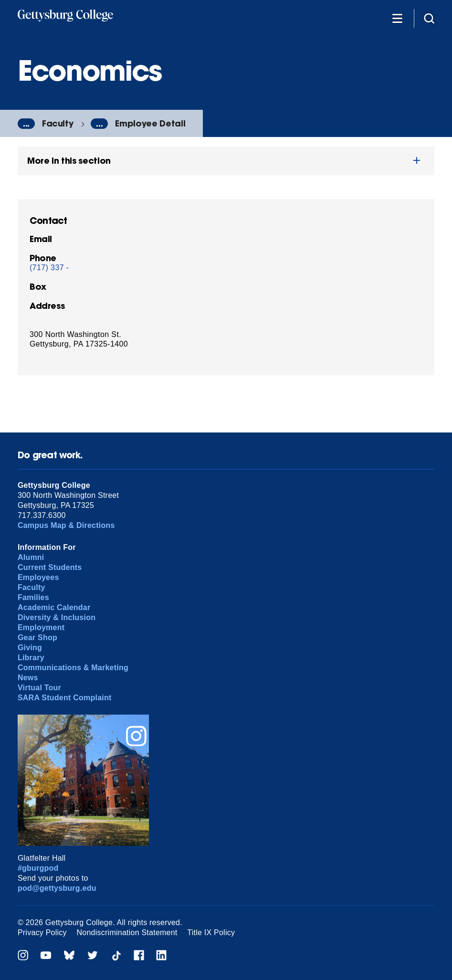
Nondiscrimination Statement (127, 933)
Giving (30, 648)
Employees (38, 577)
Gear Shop (37, 638)
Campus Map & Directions (66, 525)
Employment (41, 627)
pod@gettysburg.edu (57, 888)
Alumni (31, 557)
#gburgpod (38, 868)
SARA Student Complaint (65, 698)
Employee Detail (150, 123)
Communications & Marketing (73, 668)
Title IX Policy (211, 933)
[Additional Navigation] (397, 18)
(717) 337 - (49, 268)
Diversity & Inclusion (57, 617)
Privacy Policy (42, 933)
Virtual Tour (39, 688)
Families (33, 597)
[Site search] (429, 18)
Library (31, 658)
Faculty (58, 123)
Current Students (50, 567)
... (26, 124)
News (28, 678)
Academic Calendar (54, 607)
